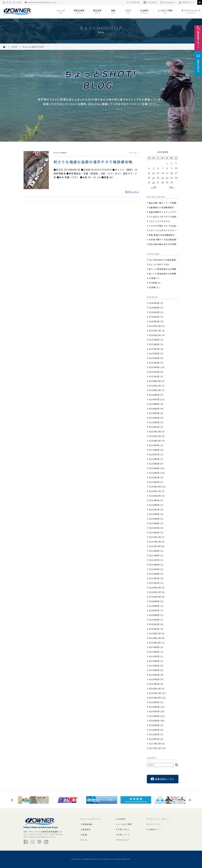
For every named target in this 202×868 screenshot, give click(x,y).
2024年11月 (155, 386)
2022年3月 (154, 528)
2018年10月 (155, 698)
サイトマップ (154, 824)
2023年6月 (154, 459)
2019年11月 (155, 638)
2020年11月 (155, 592)
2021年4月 (154, 574)
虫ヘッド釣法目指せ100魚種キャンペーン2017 (171, 269)
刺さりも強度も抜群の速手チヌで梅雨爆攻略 (93, 161)
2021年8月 (154, 555)
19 (154, 178)
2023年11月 (155, 436)
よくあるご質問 (125, 824)
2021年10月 (155, 546)
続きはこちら (132, 192)
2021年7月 (154, 560)
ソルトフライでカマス (159, 221)
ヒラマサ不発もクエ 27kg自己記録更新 (168, 226)
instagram (168, 2)
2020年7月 (154, 610)
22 (167, 178)
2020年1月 (154, 629)
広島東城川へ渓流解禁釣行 (161, 207)
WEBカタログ (186, 2)
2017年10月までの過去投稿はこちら (167, 260)
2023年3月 (154, 473)
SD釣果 (152, 287)
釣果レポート (124, 835)
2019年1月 (154, 684)
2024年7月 (154, 399)
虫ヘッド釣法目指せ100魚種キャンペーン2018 (171, 274)
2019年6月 (154, 661)
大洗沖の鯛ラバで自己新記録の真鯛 (166, 240)
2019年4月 (154, 670)
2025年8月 (154, 344)
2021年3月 (154, 578)
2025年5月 (154, 358)
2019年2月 (154, 679)
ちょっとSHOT (60, 153)
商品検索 (86, 829)
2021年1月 (154, 583)
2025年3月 (154, 367)
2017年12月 (155, 744)
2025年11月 (155, 331)
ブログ (14, 47)
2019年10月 (155, 643)
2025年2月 (154, 372)
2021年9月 (154, 551)
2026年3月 (154, 312)
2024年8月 (154, 395)
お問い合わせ (124, 829)
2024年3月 (154, 418)
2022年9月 (154, 500)
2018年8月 (154, 707)
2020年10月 (155, 597)
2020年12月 (155, 588)
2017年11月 (155, 748)
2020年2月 (154, 624)
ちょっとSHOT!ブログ (34, 47)
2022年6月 (154, 514)
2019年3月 (154, 675)
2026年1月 (154, 321)
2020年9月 (154, 601)
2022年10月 (155, 496)
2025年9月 (154, 340)
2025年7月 (154, 349)
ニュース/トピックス (92, 819)
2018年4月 (154, 725)
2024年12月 (155, 381)
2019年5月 (154, 666)
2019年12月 (155, 633)
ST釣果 (152, 278)
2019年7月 (154, 656)
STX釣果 (153, 283)
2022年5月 (154, 519)
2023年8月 (154, 450)
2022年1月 (154, 532)
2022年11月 (155, 491)
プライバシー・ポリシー (159, 819)
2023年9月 (154, 445)
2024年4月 (154, 413)
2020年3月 (154, 620)
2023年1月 (154, 482)
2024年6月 (154, 404)
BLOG (85, 840)
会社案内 (122, 819)
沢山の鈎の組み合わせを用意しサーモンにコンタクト (174, 244)
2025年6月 (154, 353)
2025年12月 (155, 326)
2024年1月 (154, 427)
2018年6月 (154, 716)
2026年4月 (154, 308)
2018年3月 (154, 730)
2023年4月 (154, 468)
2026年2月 (154, 317)
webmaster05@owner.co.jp (41, 2)
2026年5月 (154, 303)
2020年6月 (154, 615)
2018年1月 (154, 739)
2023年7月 (154, 454)
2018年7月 (154, 711)
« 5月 (154, 187)
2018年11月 (155, 693)
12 (154, 173)
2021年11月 (155, 542)
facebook (150, 2)
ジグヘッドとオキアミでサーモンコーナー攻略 (171, 230)
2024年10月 (155, 390)
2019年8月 (154, 652)
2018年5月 (154, 721)
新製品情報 (87, 824)
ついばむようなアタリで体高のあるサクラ (169, 217)
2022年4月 (154, 523)
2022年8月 (154, 505)
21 (163, 178)
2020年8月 (154, 606)
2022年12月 (155, 487)
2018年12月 (155, 688)
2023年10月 (155, 441)
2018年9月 (154, 702)
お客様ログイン (155, 829)
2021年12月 (155, 537)
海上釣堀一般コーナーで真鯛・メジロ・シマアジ (172, 203)
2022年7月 (154, 509)
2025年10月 (155, 335)
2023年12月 (155, 431)
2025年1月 (154, 376)
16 (172, 173)
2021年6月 (154, 565)
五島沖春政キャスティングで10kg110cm (169, 212)
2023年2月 (154, 477)
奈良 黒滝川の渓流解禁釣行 (162, 235)
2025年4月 (154, 363)
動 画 (85, 835)
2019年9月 (154, 647)
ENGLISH (136, 2)
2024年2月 (154, 422)
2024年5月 (154, 409)
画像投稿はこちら (163, 779)
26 (154, 182)
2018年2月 (154, 734)
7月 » (172, 187)
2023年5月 (154, 464)
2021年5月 (154, 569)
